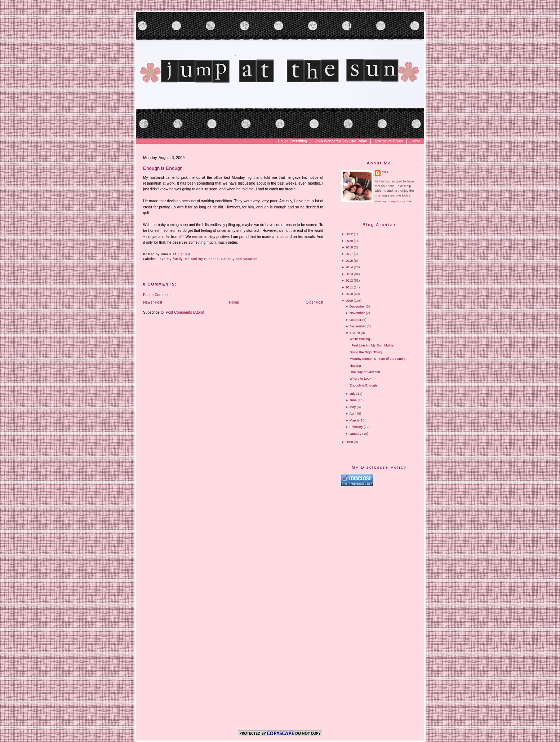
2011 (349, 287)
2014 (349, 267)
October (355, 320)
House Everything (292, 141)
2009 (349, 301)
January (355, 434)
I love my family (169, 259)
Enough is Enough (163, 168)
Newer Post (153, 302)
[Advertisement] (402, 548)
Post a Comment (157, 295)
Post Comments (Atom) (185, 312)
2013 (349, 274)
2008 (349, 442)
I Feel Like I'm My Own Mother (372, 345)
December (357, 306)
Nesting (355, 366)
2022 (349, 234)
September (358, 326)
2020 (349, 241)
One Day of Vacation (365, 372)
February (356, 427)
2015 (349, 261)
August (355, 333)
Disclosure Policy (389, 141)
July (352, 394)
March (354, 420)
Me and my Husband (202, 259)
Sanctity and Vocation (239, 259)
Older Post (315, 302)
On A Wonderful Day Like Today (341, 141)
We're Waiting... (361, 339)
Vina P (387, 172)
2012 (349, 281)
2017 (349, 254)
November (357, 313)
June (353, 400)
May (353, 407)
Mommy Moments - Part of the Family (377, 359)
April (353, 414)
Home (415, 141)
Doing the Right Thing (366, 352)
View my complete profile (393, 201)
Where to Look (360, 379)
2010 (349, 294)
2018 (349, 247)
